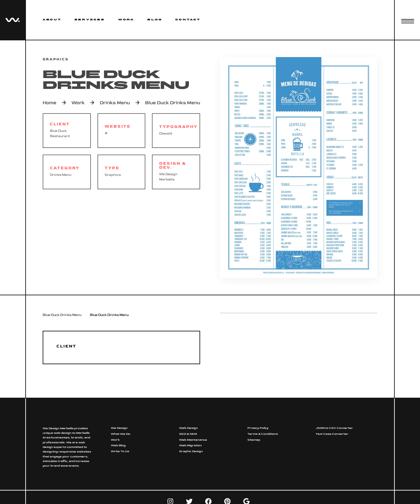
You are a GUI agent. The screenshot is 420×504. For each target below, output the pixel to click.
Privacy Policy (258, 428)
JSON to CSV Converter (334, 428)
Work (126, 20)
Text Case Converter (332, 434)
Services (90, 20)
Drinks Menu (115, 104)
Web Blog (118, 445)
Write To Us (120, 451)
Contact (188, 20)
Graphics (113, 175)
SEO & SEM (188, 434)
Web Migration (190, 445)
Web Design (189, 428)
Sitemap (254, 440)
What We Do (121, 434)
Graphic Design (191, 451)
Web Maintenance (193, 440)
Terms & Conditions (263, 434)
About (52, 20)
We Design (119, 428)
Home (50, 104)
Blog (155, 20)
